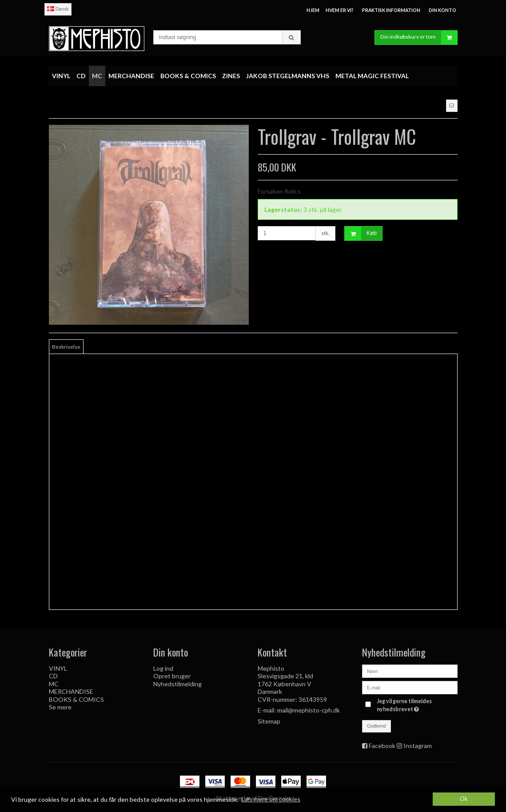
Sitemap (269, 721)
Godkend (377, 726)
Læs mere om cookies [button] (271, 799)
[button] (452, 106)
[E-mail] (410, 687)
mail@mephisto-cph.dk (309, 710)
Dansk (58, 9)
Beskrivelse (66, 347)
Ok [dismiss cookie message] (464, 799)
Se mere (60, 707)
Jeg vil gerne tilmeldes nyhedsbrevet (416, 705)
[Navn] (410, 671)
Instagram (418, 746)
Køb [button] (361, 233)
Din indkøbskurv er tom (419, 38)
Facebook (382, 746)
